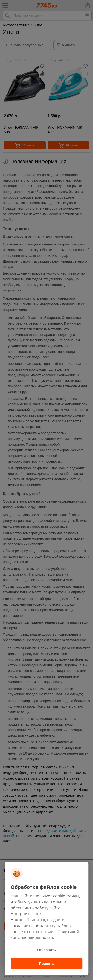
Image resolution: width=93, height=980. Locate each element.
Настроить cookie (28, 914)
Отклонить (46, 950)
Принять (46, 964)
